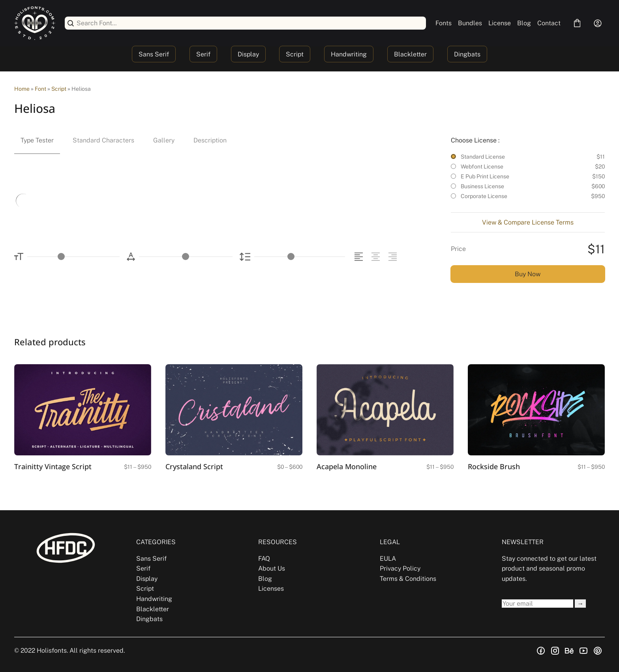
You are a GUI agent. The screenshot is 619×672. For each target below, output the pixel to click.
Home (22, 89)
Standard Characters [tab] (103, 140)
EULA (388, 559)
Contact (549, 23)
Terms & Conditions (408, 579)
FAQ (264, 559)
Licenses (271, 589)
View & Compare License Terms (528, 222)
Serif (203, 54)
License (500, 23)
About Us (272, 568)
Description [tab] (210, 140)
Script (295, 54)
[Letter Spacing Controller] (186, 257)
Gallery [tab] (164, 140)
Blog (524, 23)
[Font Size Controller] (73, 257)
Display (248, 54)
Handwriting (349, 54)
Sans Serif (154, 54)
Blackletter (410, 54)
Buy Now (528, 274)
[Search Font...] (250, 23)
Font (40, 89)
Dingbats (467, 54)
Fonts (444, 23)
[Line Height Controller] (300, 257)
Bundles (470, 23)
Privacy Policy (400, 568)
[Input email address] (537, 604)
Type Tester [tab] (37, 140)
